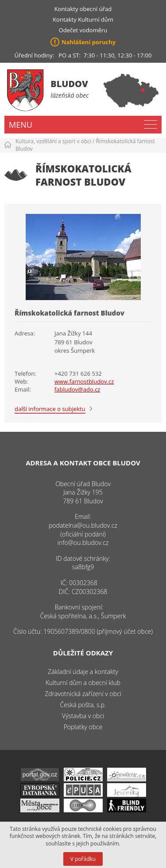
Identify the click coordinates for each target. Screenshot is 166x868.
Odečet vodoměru (83, 30)
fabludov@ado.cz (77, 389)
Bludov (69, 84)
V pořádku (83, 859)
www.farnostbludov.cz (84, 381)
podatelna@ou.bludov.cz (83, 525)
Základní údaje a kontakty (83, 672)
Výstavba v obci (83, 716)
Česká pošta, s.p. (83, 705)
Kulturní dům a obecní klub (83, 683)
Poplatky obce (83, 727)
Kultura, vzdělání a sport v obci (53, 141)
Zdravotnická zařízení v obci (83, 694)
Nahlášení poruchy (89, 42)
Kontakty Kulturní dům (83, 19)
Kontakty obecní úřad (83, 9)
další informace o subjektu (50, 409)
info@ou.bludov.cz (83, 542)
